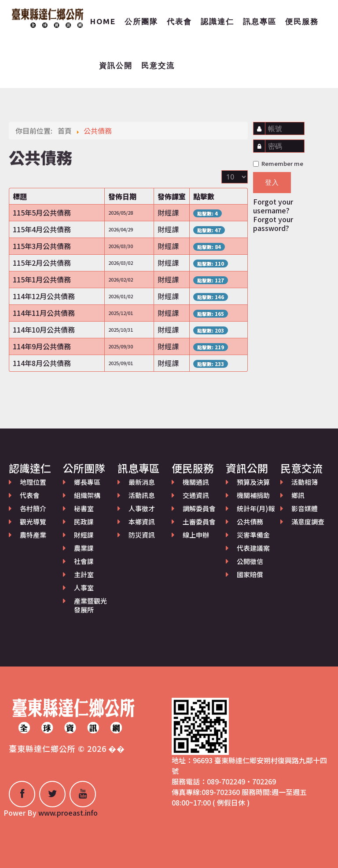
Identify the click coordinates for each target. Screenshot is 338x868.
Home (103, 21)
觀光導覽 (33, 522)
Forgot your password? (273, 223)
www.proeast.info (68, 813)
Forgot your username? (273, 206)
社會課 (84, 561)
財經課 (84, 535)
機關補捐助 (253, 495)
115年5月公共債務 (42, 212)
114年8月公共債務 (42, 363)
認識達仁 (217, 21)
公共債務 (250, 522)
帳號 (262, 124)
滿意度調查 (308, 522)
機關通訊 (196, 482)
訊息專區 (260, 21)
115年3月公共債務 (42, 246)
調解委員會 (199, 508)
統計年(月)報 (256, 508)
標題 (20, 196)
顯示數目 (222, 170)
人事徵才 (142, 508)
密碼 (261, 142)
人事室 (84, 588)
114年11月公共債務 (44, 313)
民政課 (84, 522)
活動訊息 (142, 495)
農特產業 (33, 535)
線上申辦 (196, 535)
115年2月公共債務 (42, 263)
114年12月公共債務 (44, 296)
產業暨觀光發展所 (90, 605)
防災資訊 (142, 535)
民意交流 (158, 65)
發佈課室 (172, 196)
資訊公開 (116, 65)
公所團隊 (141, 21)
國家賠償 (250, 574)
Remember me (278, 163)
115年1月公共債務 (42, 279)
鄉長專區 (87, 482)
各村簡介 (33, 508)
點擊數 (204, 196)
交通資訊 (196, 495)
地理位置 (33, 482)
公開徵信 (250, 561)
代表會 (179, 21)
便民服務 (302, 21)
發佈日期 (122, 196)
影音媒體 (305, 508)
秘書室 (84, 508)
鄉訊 (298, 495)
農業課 (84, 548)
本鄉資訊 (142, 522)
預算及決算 (253, 482)
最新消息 (142, 482)
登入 (272, 182)
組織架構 (87, 495)
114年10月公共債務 (44, 330)
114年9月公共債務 (42, 346)
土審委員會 (199, 522)
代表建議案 (253, 548)
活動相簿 (305, 482)
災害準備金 (253, 535)
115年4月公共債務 (42, 229)
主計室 (84, 574)
